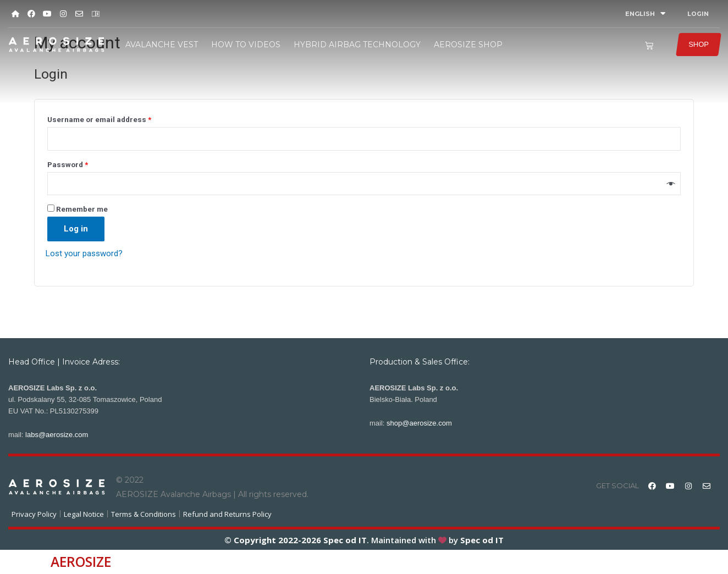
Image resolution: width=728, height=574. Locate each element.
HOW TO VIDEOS (246, 45)
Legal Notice (84, 514)
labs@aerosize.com (57, 435)
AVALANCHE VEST (162, 45)
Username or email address (99, 119)
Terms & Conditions (144, 514)
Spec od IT (344, 540)
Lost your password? (84, 253)
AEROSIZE (81, 562)
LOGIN (698, 14)
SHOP (699, 44)
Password (68, 164)
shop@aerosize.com (419, 423)
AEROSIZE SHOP (468, 45)
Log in (76, 229)
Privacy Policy (34, 514)
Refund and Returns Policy (227, 514)
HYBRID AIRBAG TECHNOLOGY (357, 45)
